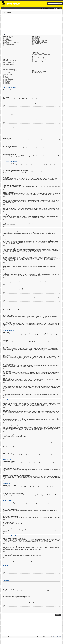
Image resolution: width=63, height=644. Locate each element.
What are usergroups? (36, 39)
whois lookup (18, 599)
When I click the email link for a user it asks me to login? (12, 57)
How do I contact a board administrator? (38, 79)
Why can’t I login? (5, 41)
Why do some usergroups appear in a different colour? (41, 42)
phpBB (51, 195)
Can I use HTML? (5, 77)
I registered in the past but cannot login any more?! (11, 42)
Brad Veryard (34, 639)
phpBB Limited (32, 584)
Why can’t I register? (6, 39)
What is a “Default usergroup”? (37, 43)
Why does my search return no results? (38, 59)
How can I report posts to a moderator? (9, 69)
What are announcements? (7, 81)
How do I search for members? (37, 61)
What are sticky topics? (6, 82)
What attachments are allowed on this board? (39, 72)
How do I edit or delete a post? (8, 61)
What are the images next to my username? (10, 54)
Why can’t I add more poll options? (8, 64)
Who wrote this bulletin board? (37, 76)
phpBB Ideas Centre (49, 591)
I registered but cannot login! (7, 40)
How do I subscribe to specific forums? (38, 67)
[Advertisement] (31, 23)
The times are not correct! (7, 51)
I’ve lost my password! (6, 43)
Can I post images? (6, 79)
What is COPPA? (5, 39)
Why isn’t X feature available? (37, 77)
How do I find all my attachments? (37, 72)
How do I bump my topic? (7, 72)
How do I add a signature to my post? (9, 62)
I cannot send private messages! (37, 48)
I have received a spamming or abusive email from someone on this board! (44, 50)
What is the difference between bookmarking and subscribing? (42, 65)
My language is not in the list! (7, 53)
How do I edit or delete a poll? (7, 65)
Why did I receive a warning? (7, 68)
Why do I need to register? (7, 37)
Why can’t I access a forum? (7, 66)
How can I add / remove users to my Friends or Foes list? (41, 54)
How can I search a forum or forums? (38, 58)
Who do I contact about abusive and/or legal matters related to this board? (44, 78)
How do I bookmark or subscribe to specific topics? (40, 66)
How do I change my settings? (7, 49)
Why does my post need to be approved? (9, 71)
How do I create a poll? (6, 63)
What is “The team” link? (36, 44)
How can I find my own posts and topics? (39, 62)
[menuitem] (50, 8)
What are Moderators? (36, 39)
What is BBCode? (5, 76)
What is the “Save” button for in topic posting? (10, 70)
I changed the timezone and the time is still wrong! (11, 52)
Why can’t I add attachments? (7, 67)
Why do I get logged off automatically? (9, 44)
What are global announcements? (8, 80)
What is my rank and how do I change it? (9, 56)
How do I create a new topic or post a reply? (10, 60)
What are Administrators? (36, 37)
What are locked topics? (6, 83)
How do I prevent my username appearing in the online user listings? (14, 50)
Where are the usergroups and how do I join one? (40, 40)
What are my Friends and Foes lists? (38, 53)
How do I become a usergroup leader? (38, 41)
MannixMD (34, 640)
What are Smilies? (6, 78)
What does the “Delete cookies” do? (8, 45)
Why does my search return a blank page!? (39, 60)
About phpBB (21, 585)
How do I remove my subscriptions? (38, 68)
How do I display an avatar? (7, 55)
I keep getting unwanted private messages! (39, 49)
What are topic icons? (6, 84)
